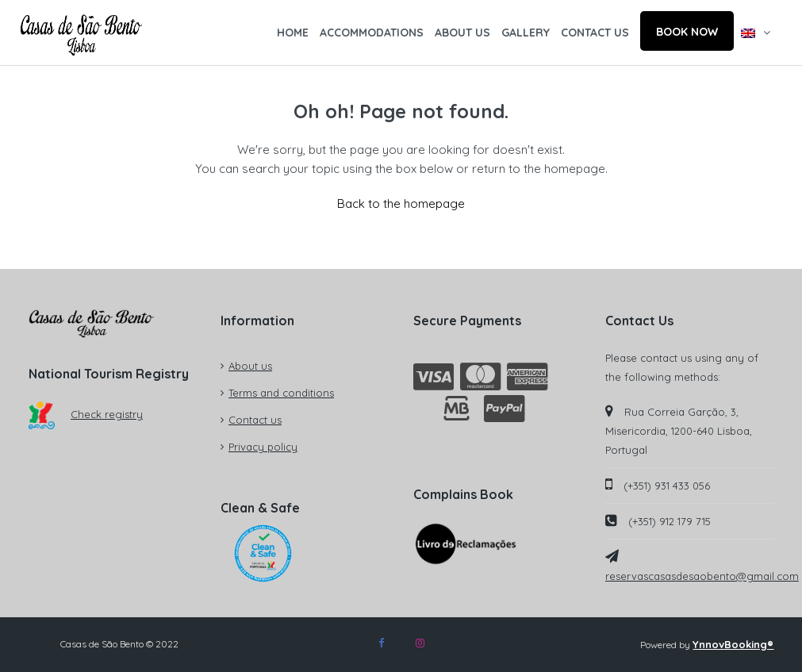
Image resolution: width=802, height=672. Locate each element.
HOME (293, 33)
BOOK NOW (687, 32)
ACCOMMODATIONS (372, 33)
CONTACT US (595, 33)
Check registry (86, 414)
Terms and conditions (281, 393)
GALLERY (526, 33)
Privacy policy (263, 447)
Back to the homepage (401, 204)
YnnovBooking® (733, 644)
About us (250, 366)
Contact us (255, 420)
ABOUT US (462, 33)
